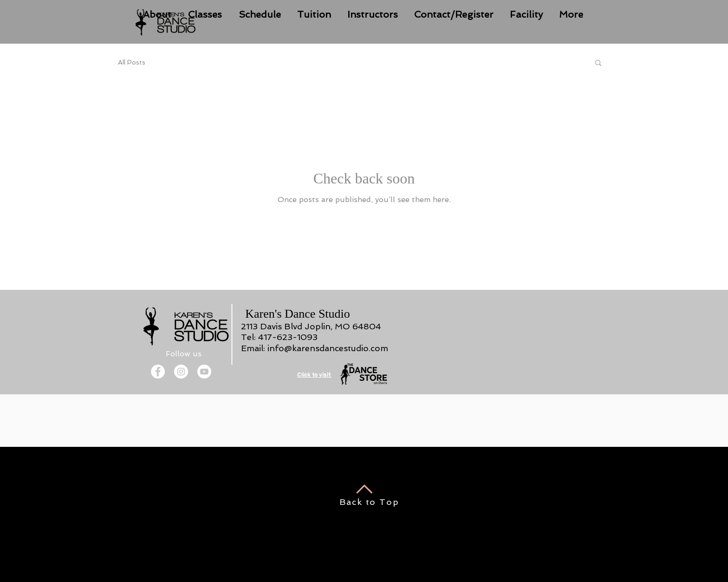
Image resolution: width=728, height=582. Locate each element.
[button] (598, 63)
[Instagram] (181, 372)
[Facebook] (158, 372)
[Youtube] (204, 372)
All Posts (132, 62)
